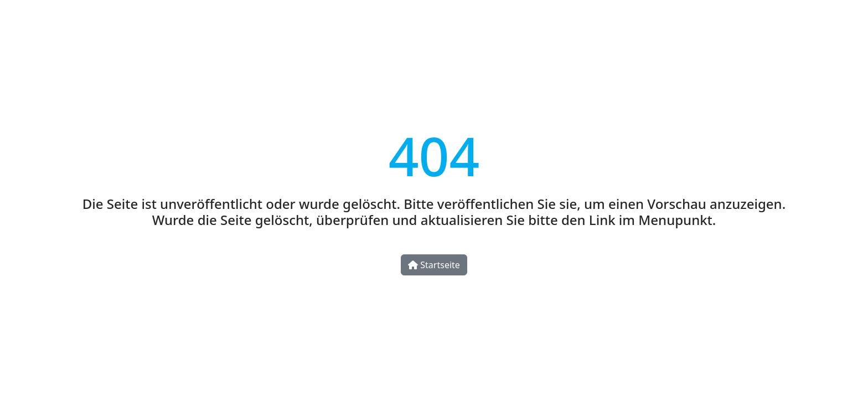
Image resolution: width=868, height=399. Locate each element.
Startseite (434, 265)
